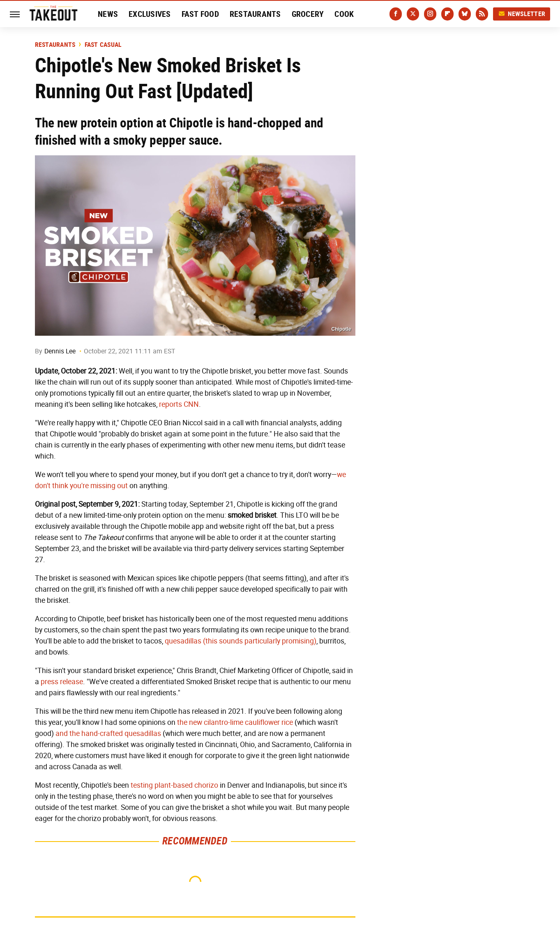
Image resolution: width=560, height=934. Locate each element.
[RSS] (482, 14)
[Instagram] (430, 14)
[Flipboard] (447, 14)
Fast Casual (103, 45)
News (108, 14)
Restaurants (255, 14)
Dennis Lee (60, 351)
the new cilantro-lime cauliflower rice (235, 722)
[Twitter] (413, 14)
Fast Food (200, 14)
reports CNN (179, 404)
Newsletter (522, 14)
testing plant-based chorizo (174, 785)
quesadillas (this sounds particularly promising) (241, 641)
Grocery (308, 14)
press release (62, 682)
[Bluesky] (465, 14)
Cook (344, 14)
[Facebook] (396, 14)
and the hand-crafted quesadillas (108, 733)
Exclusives (150, 14)
